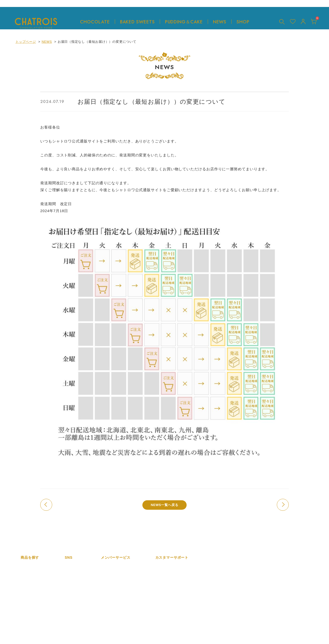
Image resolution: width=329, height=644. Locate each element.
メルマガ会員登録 (115, 574)
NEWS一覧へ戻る (164, 505)
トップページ (26, 42)
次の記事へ (283, 505)
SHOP (243, 22)
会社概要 (162, 566)
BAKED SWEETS (137, 22)
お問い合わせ (166, 605)
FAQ (159, 597)
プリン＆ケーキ (33, 597)
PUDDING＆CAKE (183, 22)
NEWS (220, 22)
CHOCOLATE (95, 22)
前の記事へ (46, 505)
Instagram (73, 566)
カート (106, 589)
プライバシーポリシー (172, 612)
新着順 (26, 574)
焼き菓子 (27, 589)
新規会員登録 (111, 566)
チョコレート (31, 582)
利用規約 (162, 582)
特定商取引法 (166, 574)
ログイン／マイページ (118, 582)
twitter (70, 574)
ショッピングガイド (171, 589)
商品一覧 (27, 566)
